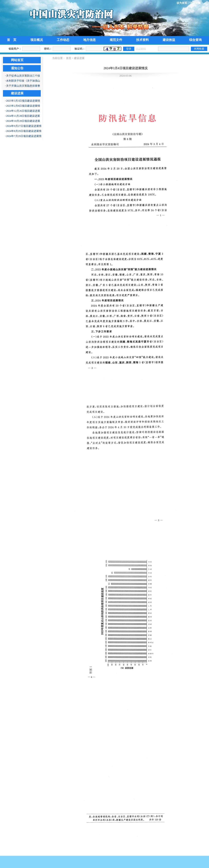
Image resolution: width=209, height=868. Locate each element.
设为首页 (182, 3)
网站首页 (17, 60)
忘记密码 (141, 49)
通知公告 (17, 68)
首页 (69, 58)
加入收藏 (195, 3)
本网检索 (199, 49)
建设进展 (17, 93)
